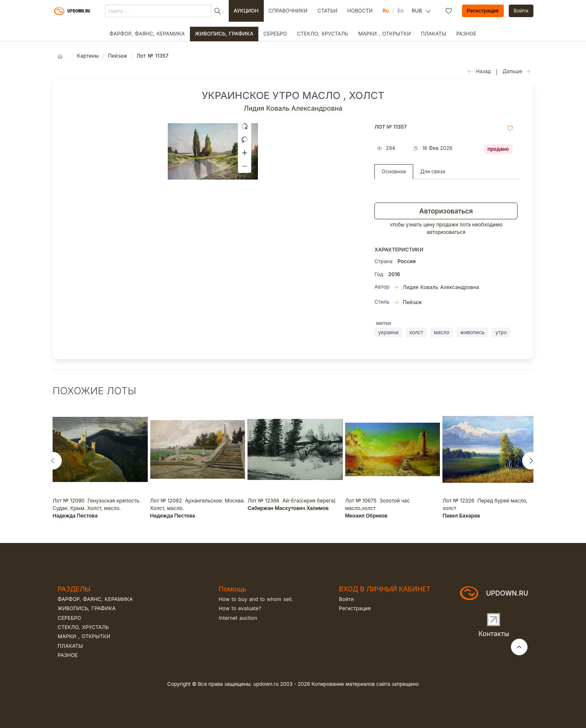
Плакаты (433, 34)
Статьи (327, 11)
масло (442, 332)
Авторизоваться (446, 211)
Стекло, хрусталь (322, 34)
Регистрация (483, 11)
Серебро (275, 34)
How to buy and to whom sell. (256, 599)
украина (388, 332)
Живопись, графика (224, 34)
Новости (360, 11)
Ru (386, 11)
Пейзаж (118, 56)
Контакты (494, 634)
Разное (466, 34)
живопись (472, 332)
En (400, 11)
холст (416, 332)
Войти (521, 11)
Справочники (288, 11)
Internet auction (238, 618)
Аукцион (246, 11)
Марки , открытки (384, 34)
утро (501, 332)
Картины (88, 56)
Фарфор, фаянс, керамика (147, 34)
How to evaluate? (240, 608)
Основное (394, 171)
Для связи (433, 171)
